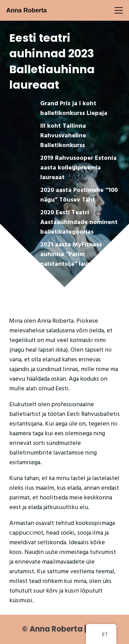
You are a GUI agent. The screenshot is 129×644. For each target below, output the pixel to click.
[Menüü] (119, 10)
